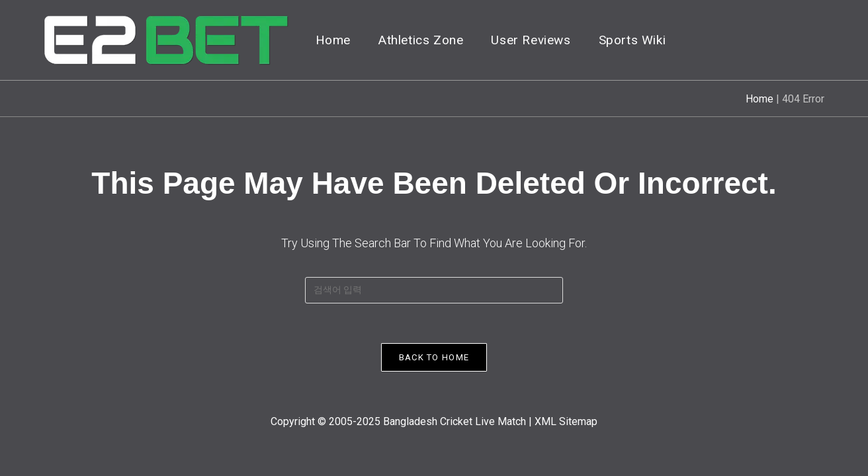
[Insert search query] (434, 290)
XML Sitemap (566, 421)
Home (759, 99)
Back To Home (434, 357)
